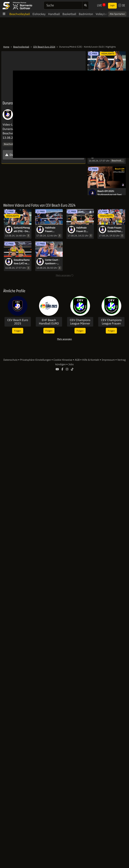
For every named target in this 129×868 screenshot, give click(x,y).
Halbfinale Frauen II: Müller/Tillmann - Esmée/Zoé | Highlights (84, 230)
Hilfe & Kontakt (91, 360)
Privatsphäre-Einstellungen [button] (36, 360)
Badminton (86, 14)
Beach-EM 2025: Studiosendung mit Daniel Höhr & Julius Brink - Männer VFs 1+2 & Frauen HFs (110, 193)
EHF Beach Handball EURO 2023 (49, 322)
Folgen (18, 331)
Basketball (69, 14)
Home (6, 47)
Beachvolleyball (20, 14)
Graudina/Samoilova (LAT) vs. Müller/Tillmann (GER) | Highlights (22, 262)
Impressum (109, 360)
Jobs (71, 364)
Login (112, 6)
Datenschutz (11, 360)
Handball (54, 14)
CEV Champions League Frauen (111, 322)
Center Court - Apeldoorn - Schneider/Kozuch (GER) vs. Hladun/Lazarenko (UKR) (53, 262)
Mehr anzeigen (64, 339)
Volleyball (102, 14)
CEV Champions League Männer (80, 322)
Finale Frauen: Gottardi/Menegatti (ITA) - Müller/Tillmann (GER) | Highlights (115, 230)
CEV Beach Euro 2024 (44, 47)
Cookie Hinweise (63, 360)
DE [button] (122, 5)
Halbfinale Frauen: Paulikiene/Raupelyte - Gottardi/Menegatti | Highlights (53, 230)
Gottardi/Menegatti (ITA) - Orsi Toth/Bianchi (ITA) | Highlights (22, 230)
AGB (77, 360)
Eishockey (39, 14)
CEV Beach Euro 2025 (18, 322)
